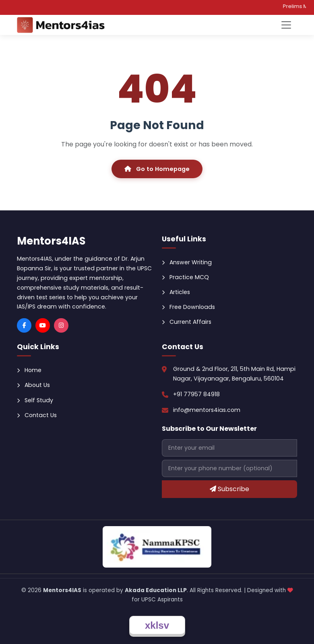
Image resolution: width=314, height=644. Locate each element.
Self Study (35, 400)
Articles (176, 292)
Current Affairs (187, 322)
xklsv (157, 625)
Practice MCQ (185, 277)
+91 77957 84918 (196, 394)
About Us (33, 385)
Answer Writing (187, 262)
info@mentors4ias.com (207, 410)
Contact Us (37, 415)
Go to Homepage (157, 169)
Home (29, 370)
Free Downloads (188, 307)
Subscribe (229, 489)
